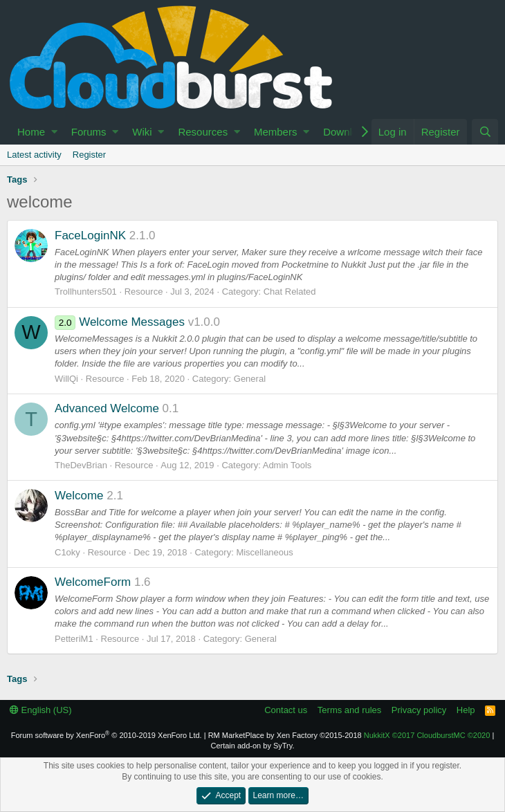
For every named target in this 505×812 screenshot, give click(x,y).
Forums (89, 132)
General (250, 379)
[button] (54, 132)
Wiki (142, 132)
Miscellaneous (264, 552)
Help (466, 710)
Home (31, 132)
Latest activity (34, 155)
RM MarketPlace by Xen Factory (285, 735)
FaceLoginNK (90, 236)
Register (89, 155)
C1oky (67, 552)
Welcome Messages (120, 322)
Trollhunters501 (86, 292)
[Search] (485, 132)
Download (346, 132)
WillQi (66, 379)
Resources (203, 132)
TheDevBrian (81, 465)
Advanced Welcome (107, 408)
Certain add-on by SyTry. (252, 746)
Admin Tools (287, 465)
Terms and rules (349, 710)
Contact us (286, 710)
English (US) (41, 710)
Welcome (79, 496)
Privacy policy (419, 710)
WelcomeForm (93, 582)
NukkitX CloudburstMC (427, 735)
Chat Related (290, 292)
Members (276, 132)
